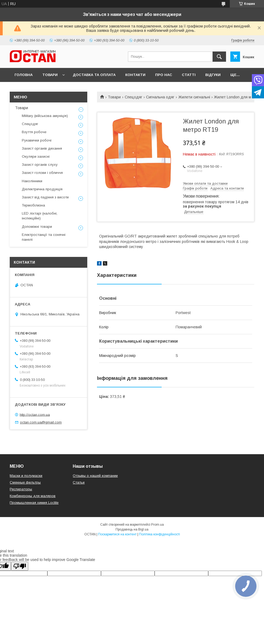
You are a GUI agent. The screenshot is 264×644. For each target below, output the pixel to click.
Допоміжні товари (37, 227)
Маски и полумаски (26, 476)
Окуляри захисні (36, 156)
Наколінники (32, 181)
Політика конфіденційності (159, 534)
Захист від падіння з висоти (45, 197)
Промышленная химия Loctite (34, 503)
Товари (50, 75)
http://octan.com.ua (35, 414)
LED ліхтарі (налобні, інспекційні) (40, 216)
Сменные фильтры (25, 482)
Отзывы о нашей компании (95, 476)
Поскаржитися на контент (117, 534)
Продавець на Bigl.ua (132, 529)
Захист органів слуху (40, 165)
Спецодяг (133, 97)
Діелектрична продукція (42, 189)
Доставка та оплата (94, 75)
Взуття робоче (34, 132)
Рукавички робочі (37, 140)
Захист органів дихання (42, 148)
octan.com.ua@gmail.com (41, 422)
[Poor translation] (20, 566)
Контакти (135, 75)
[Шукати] (219, 57)
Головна (24, 75)
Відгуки (213, 75)
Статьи (79, 482)
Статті (189, 75)
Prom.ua (157, 525)
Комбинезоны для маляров (33, 496)
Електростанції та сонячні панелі (44, 237)
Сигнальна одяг (160, 97)
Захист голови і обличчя (42, 173)
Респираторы (21, 489)
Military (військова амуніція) (45, 116)
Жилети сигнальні (194, 97)
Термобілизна (33, 205)
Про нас (164, 75)
